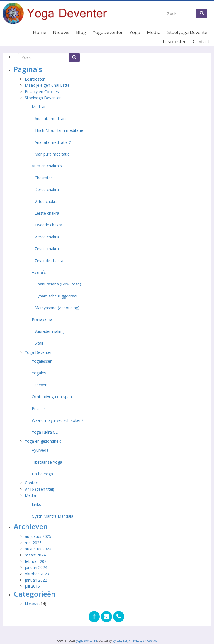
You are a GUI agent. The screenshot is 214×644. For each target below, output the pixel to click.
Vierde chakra (47, 237)
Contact (201, 41)
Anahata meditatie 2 (53, 142)
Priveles (39, 409)
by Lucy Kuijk (121, 641)
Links (36, 504)
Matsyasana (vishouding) (57, 308)
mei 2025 (33, 543)
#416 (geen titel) (40, 489)
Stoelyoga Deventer (188, 32)
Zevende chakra (49, 261)
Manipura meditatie (52, 154)
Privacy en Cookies (42, 92)
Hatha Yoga (42, 474)
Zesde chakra (47, 249)
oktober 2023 (37, 574)
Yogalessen (42, 361)
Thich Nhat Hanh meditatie (59, 130)
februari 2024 (37, 561)
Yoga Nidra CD (45, 432)
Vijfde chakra (46, 201)
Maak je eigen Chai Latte (48, 85)
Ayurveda (40, 450)
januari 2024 (36, 567)
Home (40, 32)
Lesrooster (174, 41)
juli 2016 (32, 586)
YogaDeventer (108, 32)
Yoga (135, 32)
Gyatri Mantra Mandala (53, 516)
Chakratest (44, 178)
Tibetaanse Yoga (47, 462)
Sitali (39, 343)
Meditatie (40, 107)
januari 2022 (36, 580)
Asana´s (39, 272)
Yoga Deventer (38, 352)
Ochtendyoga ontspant (53, 397)
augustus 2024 (38, 549)
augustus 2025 (38, 536)
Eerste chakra (47, 213)
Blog (81, 32)
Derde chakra (47, 189)
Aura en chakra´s (47, 166)
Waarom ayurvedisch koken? (58, 420)
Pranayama (42, 319)
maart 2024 (35, 555)
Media (154, 32)
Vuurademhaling (49, 331)
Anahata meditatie (51, 119)
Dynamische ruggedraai (56, 296)
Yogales (39, 373)
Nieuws (61, 32)
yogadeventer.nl (87, 641)
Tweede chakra (48, 225)
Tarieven (40, 385)
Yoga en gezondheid (43, 441)
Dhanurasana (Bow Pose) (58, 284)
